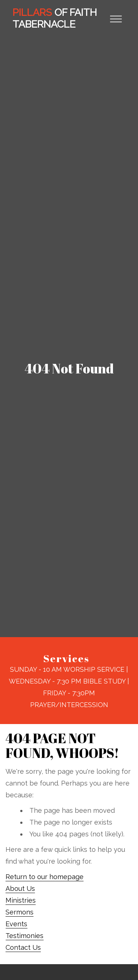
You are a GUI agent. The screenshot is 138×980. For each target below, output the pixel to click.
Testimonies (24, 936)
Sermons (20, 912)
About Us (20, 888)
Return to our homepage (45, 877)
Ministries (21, 900)
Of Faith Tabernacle (55, 18)
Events (16, 924)
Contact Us (23, 947)
